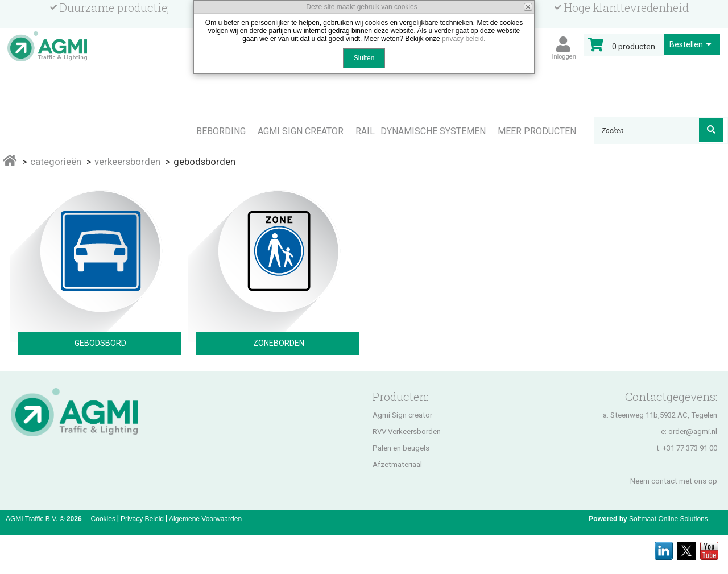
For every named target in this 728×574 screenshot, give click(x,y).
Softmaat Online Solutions (669, 519)
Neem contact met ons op (674, 481)
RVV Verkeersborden (407, 431)
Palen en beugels (401, 448)
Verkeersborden (127, 162)
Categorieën (56, 162)
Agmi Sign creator (402, 415)
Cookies (103, 519)
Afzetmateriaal (397, 464)
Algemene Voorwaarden (205, 519)
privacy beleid (463, 39)
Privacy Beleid (142, 519)
